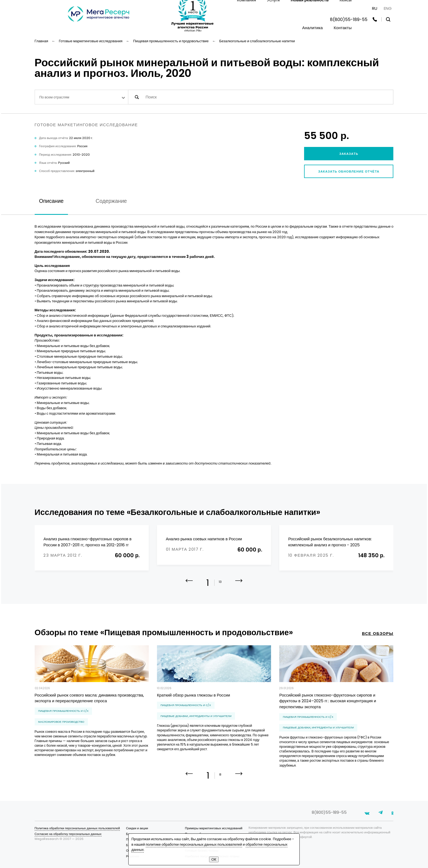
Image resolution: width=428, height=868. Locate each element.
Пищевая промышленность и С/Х (63, 711)
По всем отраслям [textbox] (54, 97)
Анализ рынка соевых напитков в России (204, 539)
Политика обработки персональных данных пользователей (77, 828)
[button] (239, 584)
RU (375, 8)
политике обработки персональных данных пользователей (194, 844)
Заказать (349, 154)
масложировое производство (61, 722)
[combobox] (81, 97)
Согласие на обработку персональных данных (68, 834)
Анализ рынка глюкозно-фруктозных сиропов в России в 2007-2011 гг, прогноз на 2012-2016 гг (87, 542)
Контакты (343, 28)
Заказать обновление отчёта (349, 171)
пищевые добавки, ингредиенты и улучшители (196, 716)
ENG (388, 8)
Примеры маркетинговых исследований (213, 828)
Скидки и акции (137, 828)
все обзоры (378, 634)
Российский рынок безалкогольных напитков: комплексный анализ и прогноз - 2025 (330, 542)
